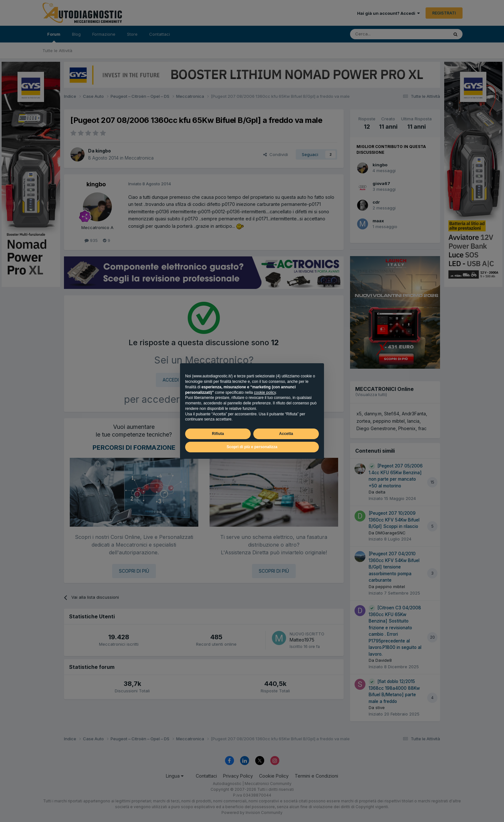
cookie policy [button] (265, 393)
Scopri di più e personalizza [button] (252, 447)
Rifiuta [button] (218, 434)
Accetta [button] (286, 434)
